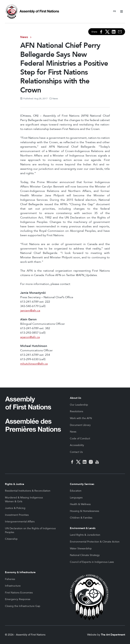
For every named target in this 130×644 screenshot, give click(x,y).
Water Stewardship (81, 549)
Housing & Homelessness (84, 511)
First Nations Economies (19, 593)
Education (76, 491)
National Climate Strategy (85, 555)
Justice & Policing (15, 508)
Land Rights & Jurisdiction (85, 535)
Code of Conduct (80, 439)
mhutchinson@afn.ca (34, 364)
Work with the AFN (81, 418)
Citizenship (11, 539)
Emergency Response (18, 599)
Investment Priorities (17, 515)
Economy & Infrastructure (20, 572)
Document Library (80, 425)
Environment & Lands (83, 528)
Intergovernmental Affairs (20, 522)
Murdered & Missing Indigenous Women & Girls (24, 500)
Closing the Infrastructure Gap (23, 606)
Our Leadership (79, 405)
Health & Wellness (80, 504)
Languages (76, 498)
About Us (75, 398)
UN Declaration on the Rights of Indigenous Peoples (30, 530)
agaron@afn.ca (30, 337)
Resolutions (76, 411)
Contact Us (76, 452)
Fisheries (10, 579)
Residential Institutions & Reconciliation (28, 491)
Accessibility (77, 445)
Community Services (82, 484)
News (24, 37)
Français (114, 12)
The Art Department (113, 635)
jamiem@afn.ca (30, 311)
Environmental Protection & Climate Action (95, 542)
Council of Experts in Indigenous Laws (92, 562)
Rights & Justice (15, 484)
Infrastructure (13, 586)
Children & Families (81, 518)
